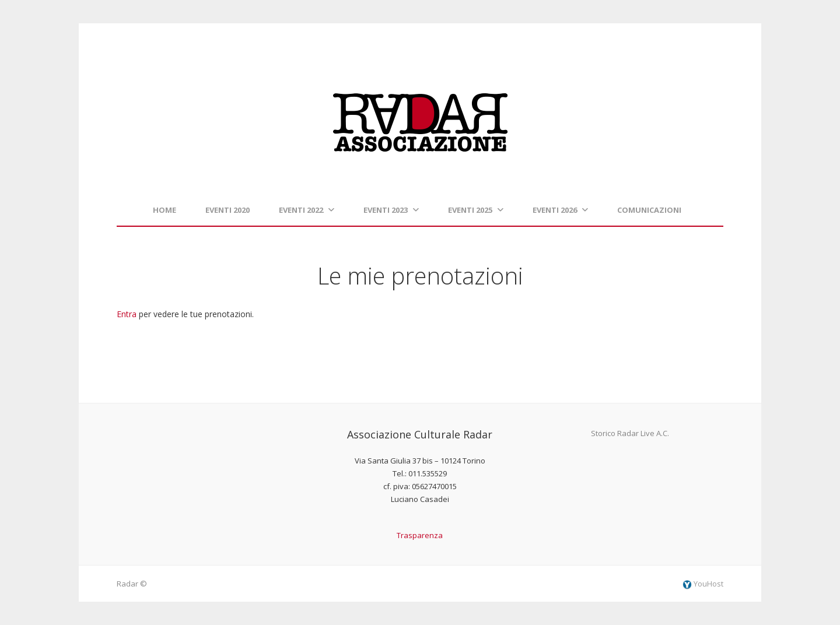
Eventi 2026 (560, 210)
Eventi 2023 (391, 210)
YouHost (703, 584)
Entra (127, 314)
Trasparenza (420, 535)
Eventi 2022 (307, 210)
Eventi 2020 (228, 210)
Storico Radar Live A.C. (630, 433)
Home (164, 210)
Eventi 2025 (476, 210)
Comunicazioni (649, 210)
